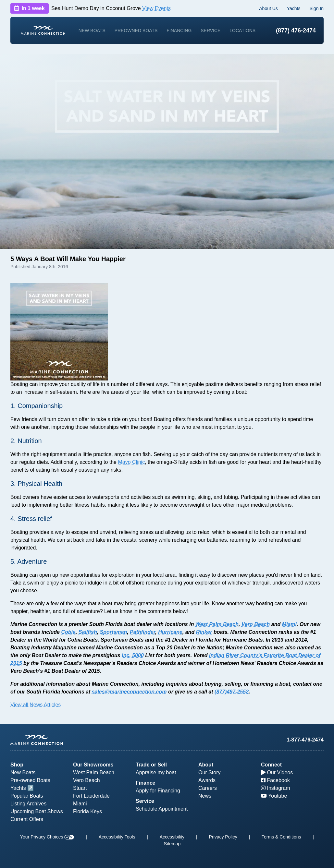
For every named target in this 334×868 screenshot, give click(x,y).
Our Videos (277, 772)
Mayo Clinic (131, 462)
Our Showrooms (93, 765)
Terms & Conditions (281, 837)
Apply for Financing (158, 791)
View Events (156, 8)
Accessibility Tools (117, 837)
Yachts (294, 8)
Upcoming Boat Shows (37, 811)
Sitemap (172, 844)
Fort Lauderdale (91, 796)
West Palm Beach (217, 624)
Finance (145, 783)
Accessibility (172, 837)
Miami (289, 624)
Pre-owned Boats (30, 780)
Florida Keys (87, 811)
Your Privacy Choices (47, 837)
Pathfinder (142, 632)
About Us (268, 8)
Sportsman (114, 632)
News (205, 796)
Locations (242, 30)
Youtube (274, 796)
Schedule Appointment (162, 809)
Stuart (80, 788)
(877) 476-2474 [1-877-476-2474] (296, 30)
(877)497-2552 (232, 692)
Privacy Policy (223, 837)
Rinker (204, 632)
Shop (17, 765)
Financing (179, 30)
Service (210, 30)
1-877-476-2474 (305, 740)
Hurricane (170, 632)
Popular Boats (27, 796)
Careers (208, 788)
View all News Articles (36, 705)
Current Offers (27, 819)
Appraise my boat (156, 772)
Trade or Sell (151, 765)
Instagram (276, 788)
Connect (271, 765)
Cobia (68, 632)
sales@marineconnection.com (129, 692)
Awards (207, 780)
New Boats (92, 30)
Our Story (209, 772)
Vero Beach (256, 624)
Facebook (275, 780)
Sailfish (88, 632)
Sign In (316, 8)
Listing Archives (28, 804)
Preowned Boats (136, 30)
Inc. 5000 (133, 655)
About (206, 765)
